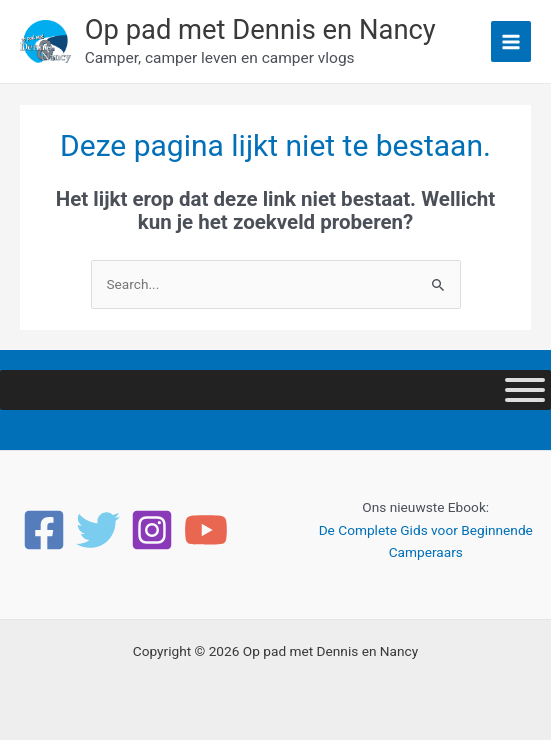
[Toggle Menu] (525, 390)
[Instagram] (152, 530)
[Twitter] (98, 530)
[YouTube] (206, 530)
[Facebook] (44, 530)
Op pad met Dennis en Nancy (260, 30)
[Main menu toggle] (511, 41)
